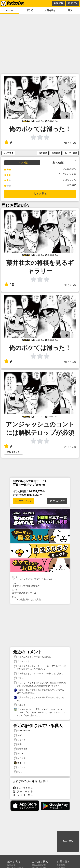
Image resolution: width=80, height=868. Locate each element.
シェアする (8, 153)
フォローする (23, 791)
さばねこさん (69, 180)
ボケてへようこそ (57, 501)
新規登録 (58, 3)
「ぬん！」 (21, 705)
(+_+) (18, 772)
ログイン (73, 3)
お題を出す (50, 10)
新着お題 (61, 865)
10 (9, 285)
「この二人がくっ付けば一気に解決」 (33, 657)
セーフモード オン (23, 501)
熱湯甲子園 (21, 749)
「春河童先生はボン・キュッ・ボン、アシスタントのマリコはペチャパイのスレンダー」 (40, 667)
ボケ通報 (43, 153)
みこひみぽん (69, 169)
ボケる (30, 10)
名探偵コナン (14, 452)
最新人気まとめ (39, 865)
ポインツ (20, 763)
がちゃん (20, 758)
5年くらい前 (70, 143)
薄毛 (18, 744)
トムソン (20, 767)
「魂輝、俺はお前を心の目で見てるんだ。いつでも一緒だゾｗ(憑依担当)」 (40, 691)
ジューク (20, 740)
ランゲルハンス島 (67, 174)
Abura (18, 754)
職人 (71, 10)
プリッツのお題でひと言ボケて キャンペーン (40, 578)
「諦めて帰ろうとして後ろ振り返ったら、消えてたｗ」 (39, 699)
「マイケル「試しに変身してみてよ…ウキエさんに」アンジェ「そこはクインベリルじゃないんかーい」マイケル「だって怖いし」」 (40, 712)
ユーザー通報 (71, 153)
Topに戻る (68, 841)
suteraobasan (22, 731)
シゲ (18, 735)
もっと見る (40, 194)
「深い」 (20, 678)
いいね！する (23, 788)
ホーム (9, 10)
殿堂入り (11, 865)
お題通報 (56, 153)
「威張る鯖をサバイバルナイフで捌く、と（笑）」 (39, 674)
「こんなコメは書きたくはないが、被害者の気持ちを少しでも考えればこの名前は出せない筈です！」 (40, 684)
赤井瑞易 (72, 185)
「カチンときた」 (24, 661)
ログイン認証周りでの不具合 (40, 598)
